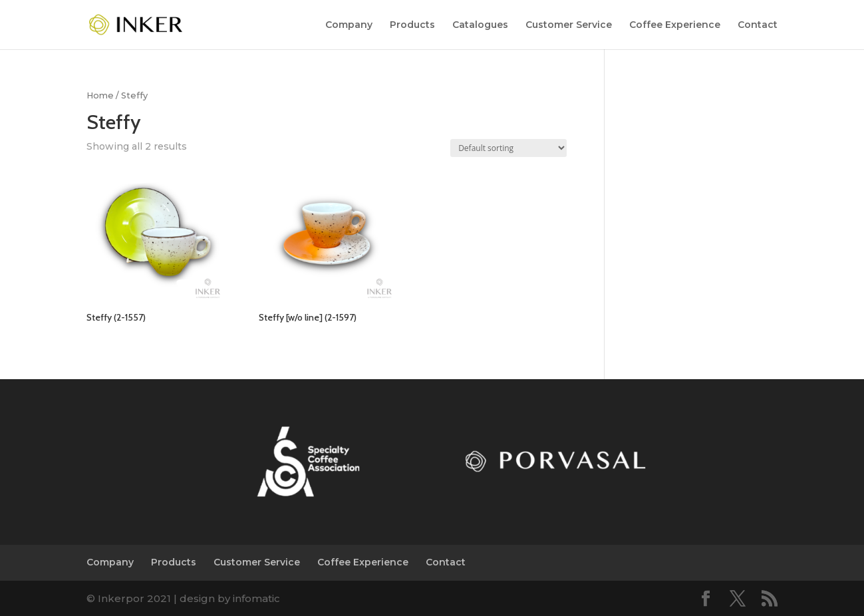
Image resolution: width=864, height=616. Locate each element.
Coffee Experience (675, 25)
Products (412, 25)
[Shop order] (508, 148)
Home (100, 95)
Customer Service (569, 25)
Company (349, 25)
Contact (758, 25)
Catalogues (480, 25)
